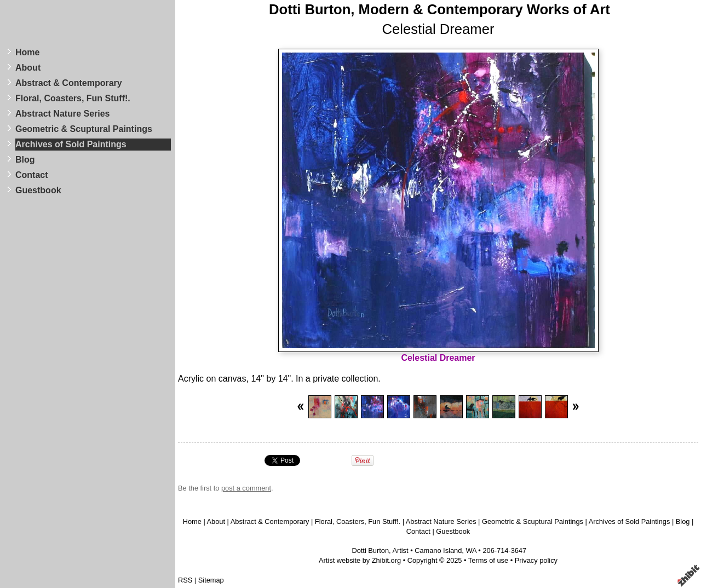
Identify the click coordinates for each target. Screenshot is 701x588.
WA (471, 550)
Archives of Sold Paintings (71, 144)
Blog (25, 160)
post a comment (246, 488)
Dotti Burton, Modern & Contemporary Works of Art (439, 9)
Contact (32, 175)
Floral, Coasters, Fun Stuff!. (73, 98)
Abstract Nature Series (63, 114)
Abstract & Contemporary (69, 83)
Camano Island (438, 550)
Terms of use (488, 560)
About (28, 68)
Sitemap (211, 580)
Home (27, 52)
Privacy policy (536, 560)
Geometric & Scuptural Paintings (84, 129)
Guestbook (38, 190)
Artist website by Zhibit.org (360, 560)
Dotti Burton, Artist (380, 550)
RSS (185, 580)
